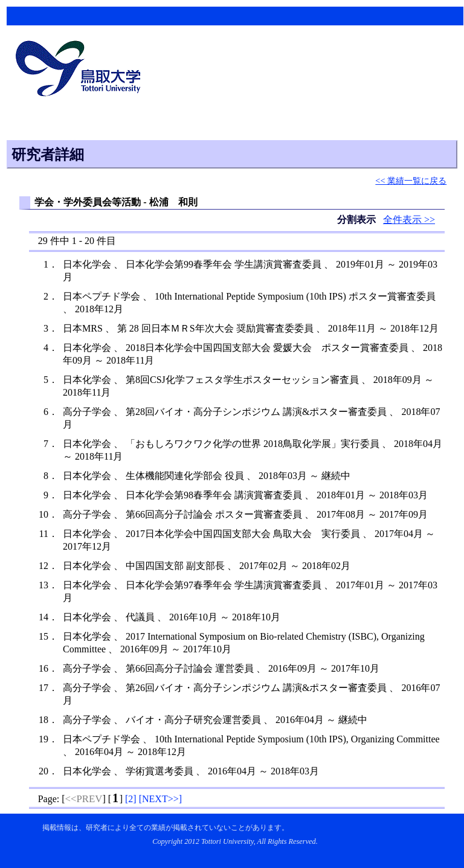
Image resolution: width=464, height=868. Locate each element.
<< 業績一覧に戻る (411, 181)
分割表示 (358, 220)
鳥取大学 (82, 70)
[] (131, 799)
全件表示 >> (409, 220)
